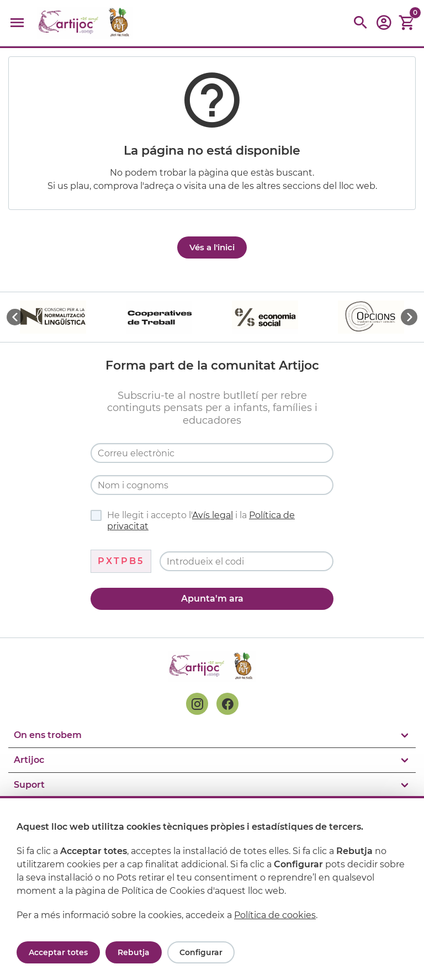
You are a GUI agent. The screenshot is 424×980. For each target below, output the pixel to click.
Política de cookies (275, 915)
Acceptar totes (58, 952)
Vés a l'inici (212, 247)
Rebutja (134, 952)
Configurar (201, 952)
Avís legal (213, 515)
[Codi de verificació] (247, 561)
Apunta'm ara (212, 599)
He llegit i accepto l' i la (193, 521)
